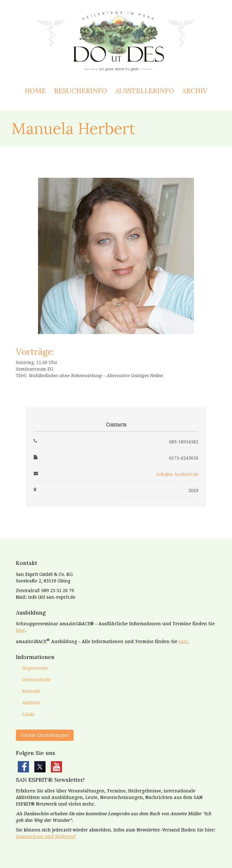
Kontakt (31, 691)
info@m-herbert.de (177, 474)
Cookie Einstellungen (45, 735)
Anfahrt (31, 703)
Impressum (35, 668)
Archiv (195, 91)
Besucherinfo (80, 91)
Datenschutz (36, 680)
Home (35, 91)
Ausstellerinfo (145, 91)
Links (28, 714)
